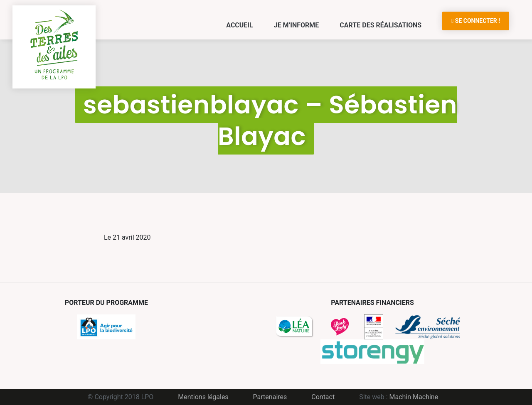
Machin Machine (414, 397)
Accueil (239, 25)
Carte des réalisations (381, 25)
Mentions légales (203, 397)
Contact (323, 397)
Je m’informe (297, 25)
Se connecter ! (476, 21)
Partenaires (270, 397)
